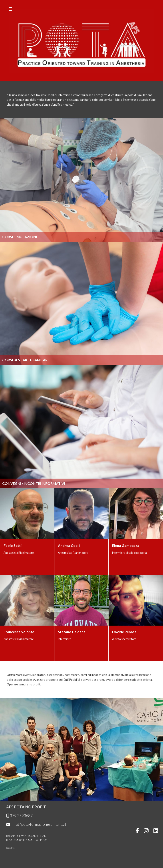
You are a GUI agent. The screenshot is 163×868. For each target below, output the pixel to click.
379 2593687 (19, 816)
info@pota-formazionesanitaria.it (36, 824)
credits (11, 848)
